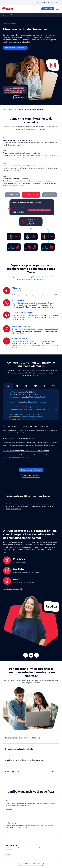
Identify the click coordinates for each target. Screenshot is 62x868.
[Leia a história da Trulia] (13, 589)
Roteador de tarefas (21, 338)
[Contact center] (31, 828)
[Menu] (57, 9)
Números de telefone (21, 326)
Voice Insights (18, 300)
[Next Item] (37, 655)
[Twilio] (8, 9)
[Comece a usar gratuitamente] (15, 48)
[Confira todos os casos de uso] (31, 864)
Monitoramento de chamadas (34, 109)
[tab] (17, 386)
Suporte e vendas (18, 109)
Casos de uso (7, 109)
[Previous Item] (26, 655)
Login (57, 2)
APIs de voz (17, 288)
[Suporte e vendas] (31, 850)
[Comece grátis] (48, 9)
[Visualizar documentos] (31, 476)
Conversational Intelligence (24, 313)
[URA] (31, 805)
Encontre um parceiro (14, 509)
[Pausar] (31, 655)
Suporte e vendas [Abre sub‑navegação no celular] (7, 15)
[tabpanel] (31, 404)
